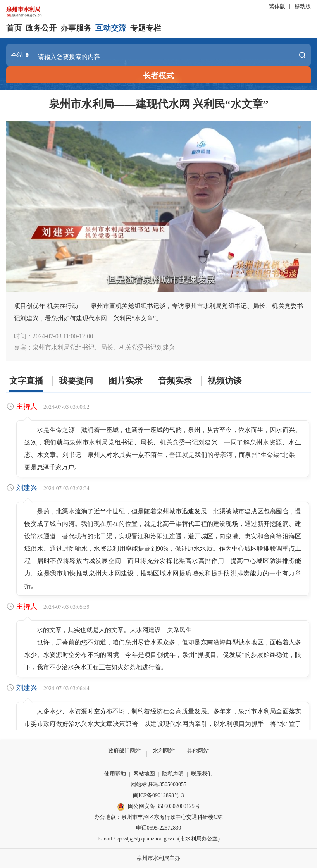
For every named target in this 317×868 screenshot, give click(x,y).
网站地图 (144, 774)
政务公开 (41, 28)
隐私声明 (173, 774)
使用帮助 (115, 774)
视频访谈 (225, 381)
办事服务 (76, 28)
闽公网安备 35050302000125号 (158, 807)
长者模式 (158, 76)
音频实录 (175, 381)
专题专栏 (146, 28)
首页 (14, 28)
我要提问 (76, 381)
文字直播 (26, 381)
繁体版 (277, 6)
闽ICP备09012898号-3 (158, 795)
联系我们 (202, 774)
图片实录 (126, 381)
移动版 (303, 6)
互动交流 (111, 28)
